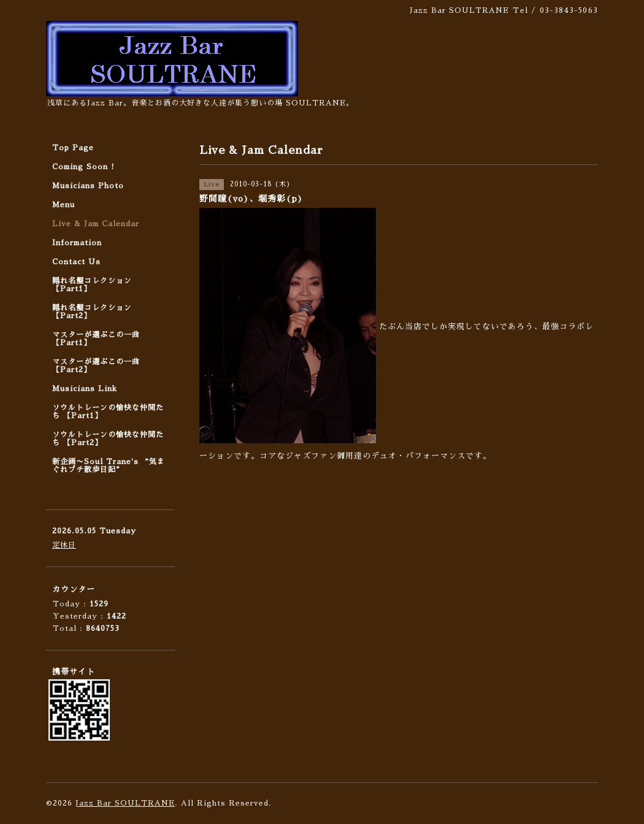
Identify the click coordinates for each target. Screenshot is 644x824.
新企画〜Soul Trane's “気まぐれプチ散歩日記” (109, 466)
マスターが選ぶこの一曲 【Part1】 (96, 339)
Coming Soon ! (83, 167)
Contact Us (76, 262)
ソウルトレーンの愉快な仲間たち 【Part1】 (108, 412)
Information (77, 243)
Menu (63, 205)
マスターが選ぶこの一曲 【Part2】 (96, 366)
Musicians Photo (88, 186)
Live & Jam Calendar (96, 224)
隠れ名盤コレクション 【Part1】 (92, 285)
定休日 (64, 545)
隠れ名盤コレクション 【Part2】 (92, 312)
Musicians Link (85, 389)
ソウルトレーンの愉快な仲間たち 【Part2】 (108, 439)
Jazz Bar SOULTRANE (125, 803)
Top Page (73, 148)
